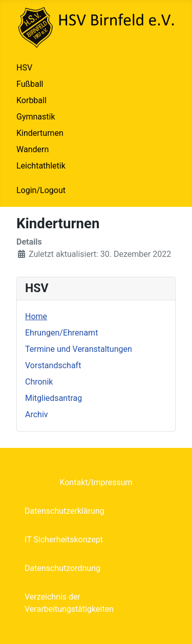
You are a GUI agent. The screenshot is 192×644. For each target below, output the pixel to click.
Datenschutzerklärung (65, 511)
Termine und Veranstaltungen (79, 349)
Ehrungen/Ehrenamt (61, 333)
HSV (24, 68)
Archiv (37, 414)
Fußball (30, 84)
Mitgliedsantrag (54, 398)
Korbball (31, 100)
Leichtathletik (41, 166)
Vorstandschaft (53, 365)
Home (36, 316)
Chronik (39, 382)
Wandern (33, 149)
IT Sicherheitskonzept (64, 540)
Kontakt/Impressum (96, 482)
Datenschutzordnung (62, 568)
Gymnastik (36, 117)
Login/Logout (41, 190)
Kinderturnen (40, 133)
